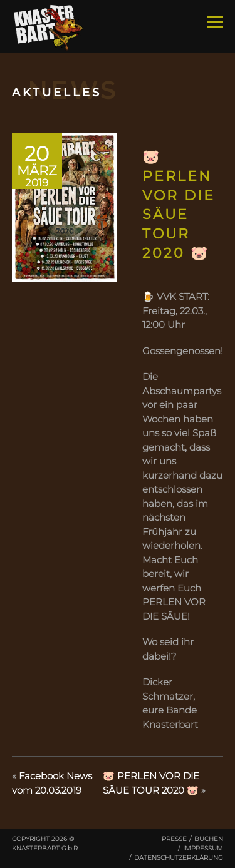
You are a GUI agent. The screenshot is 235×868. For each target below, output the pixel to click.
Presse (174, 839)
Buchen (209, 839)
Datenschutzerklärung (179, 858)
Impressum (203, 848)
